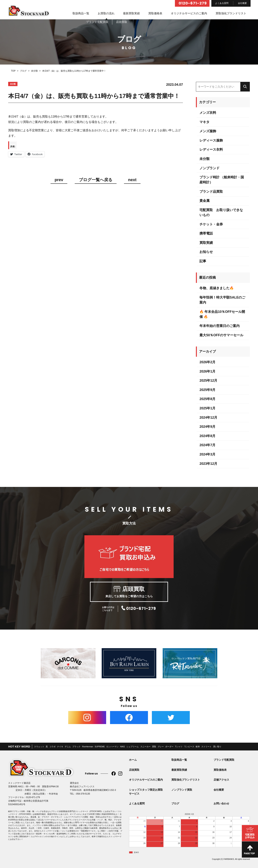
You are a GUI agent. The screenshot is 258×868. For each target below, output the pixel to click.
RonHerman (88, 747)
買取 (154, 747)
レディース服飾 (211, 140)
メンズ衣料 (208, 113)
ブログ (175, 803)
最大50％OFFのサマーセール (221, 335)
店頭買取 (134, 770)
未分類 (204, 159)
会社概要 (242, 3)
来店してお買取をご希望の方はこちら (129, 592)
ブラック (76, 747)
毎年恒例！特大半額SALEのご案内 (222, 300)
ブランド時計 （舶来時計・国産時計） (222, 180)
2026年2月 (207, 362)
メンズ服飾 (208, 131)
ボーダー (169, 747)
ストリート (206, 747)
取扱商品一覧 (81, 13)
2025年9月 (207, 390)
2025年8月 (207, 399)
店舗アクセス (221, 780)
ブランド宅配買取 (224, 760)
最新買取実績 (131, 13)
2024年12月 (208, 418)
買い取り (217, 747)
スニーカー (145, 747)
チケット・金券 (211, 224)
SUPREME (100, 747)
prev (59, 180)
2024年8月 (207, 436)
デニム (68, 747)
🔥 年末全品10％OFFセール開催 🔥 (222, 314)
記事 (203, 261)
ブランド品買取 (211, 192)
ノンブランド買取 (182, 790)
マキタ (204, 122)
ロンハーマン (112, 747)
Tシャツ (179, 747)
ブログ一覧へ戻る (96, 180)
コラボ (53, 747)
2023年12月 (208, 464)
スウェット (39, 747)
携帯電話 (206, 233)
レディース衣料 (211, 150)
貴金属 (204, 201)
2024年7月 (207, 445)
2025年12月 (208, 381)
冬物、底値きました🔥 (217, 288)
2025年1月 (207, 408)
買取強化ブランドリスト (231, 13)
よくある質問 (222, 3)
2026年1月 (207, 371)
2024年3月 (207, 454)
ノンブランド (209, 168)
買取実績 (206, 243)
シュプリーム (133, 747)
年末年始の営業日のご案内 (220, 326)
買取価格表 (155, 13)
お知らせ (206, 252)
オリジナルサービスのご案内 (189, 13)
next (132, 180)
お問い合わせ (221, 803)
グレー (161, 747)
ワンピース (189, 747)
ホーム (133, 760)
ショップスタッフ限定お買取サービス (146, 792)
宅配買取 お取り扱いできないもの (221, 212)
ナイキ (60, 747)
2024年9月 (207, 427)
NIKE (122, 747)
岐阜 (198, 747)
